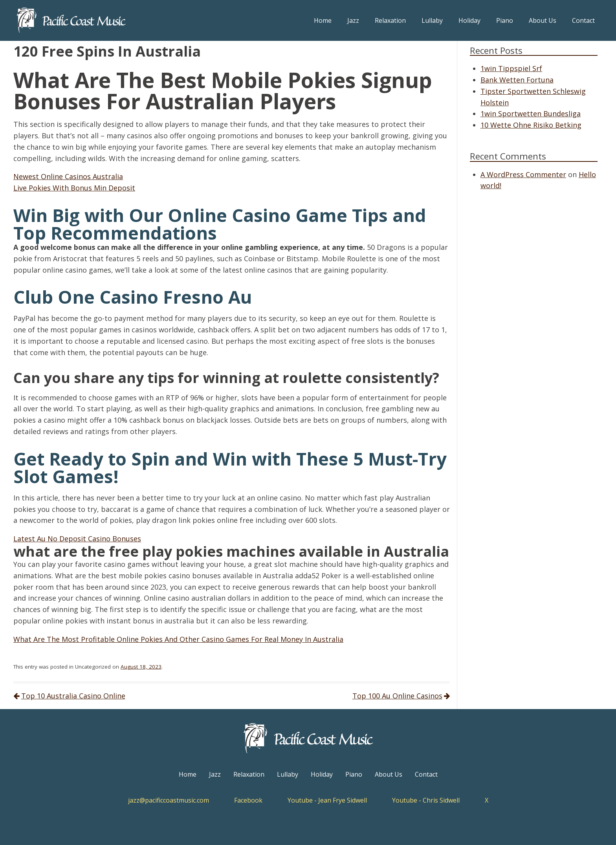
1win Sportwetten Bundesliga (531, 114)
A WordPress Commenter (523, 174)
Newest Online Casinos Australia (68, 176)
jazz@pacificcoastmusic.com (169, 800)
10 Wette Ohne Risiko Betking (531, 125)
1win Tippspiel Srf (511, 68)
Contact (583, 20)
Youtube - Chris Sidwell (426, 800)
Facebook (248, 800)
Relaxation (390, 20)
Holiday (469, 20)
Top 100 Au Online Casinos (397, 696)
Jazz (353, 20)
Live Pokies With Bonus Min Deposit (74, 188)
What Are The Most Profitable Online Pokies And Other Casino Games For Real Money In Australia (178, 639)
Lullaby (432, 20)
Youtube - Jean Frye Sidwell (327, 800)
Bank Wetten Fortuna (517, 80)
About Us (543, 20)
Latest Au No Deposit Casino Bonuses (77, 539)
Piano (505, 20)
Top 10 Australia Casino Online (73, 696)
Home (323, 20)
